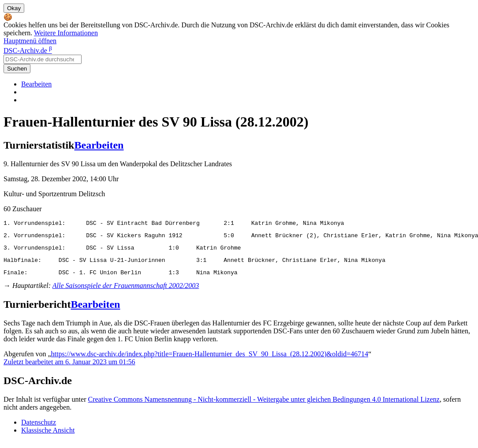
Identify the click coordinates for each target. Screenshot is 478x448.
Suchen (17, 69)
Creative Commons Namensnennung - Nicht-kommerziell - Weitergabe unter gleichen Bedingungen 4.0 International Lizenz (263, 406)
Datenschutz (39, 429)
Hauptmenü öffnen (30, 41)
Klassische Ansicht (48, 437)
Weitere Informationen (66, 33)
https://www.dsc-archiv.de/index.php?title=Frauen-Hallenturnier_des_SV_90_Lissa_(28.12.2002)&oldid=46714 (210, 360)
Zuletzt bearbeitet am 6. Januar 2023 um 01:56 (69, 368)
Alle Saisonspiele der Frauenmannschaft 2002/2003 (126, 292)
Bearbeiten (36, 84)
